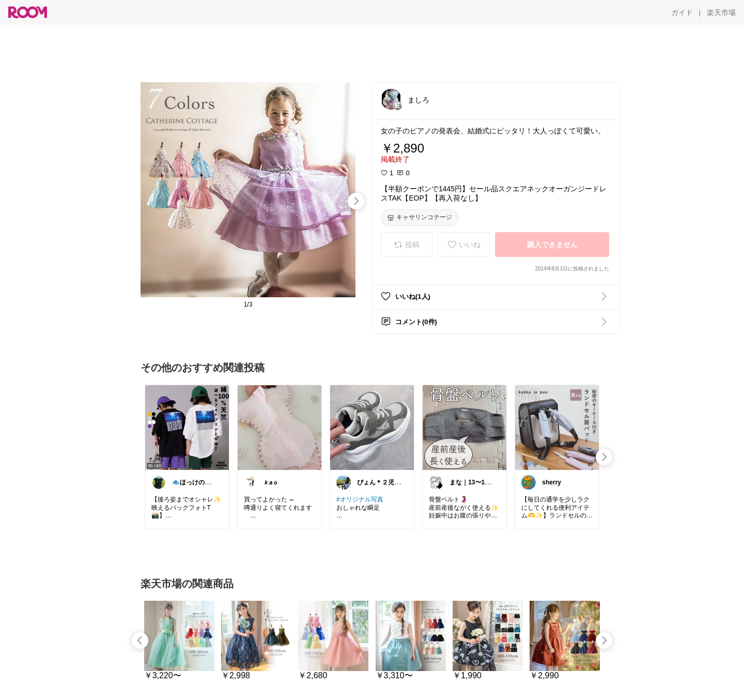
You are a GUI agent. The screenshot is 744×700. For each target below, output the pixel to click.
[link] (187, 427)
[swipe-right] (356, 201)
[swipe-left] (140, 641)
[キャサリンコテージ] (420, 218)
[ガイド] (682, 12)
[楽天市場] (721, 12)
